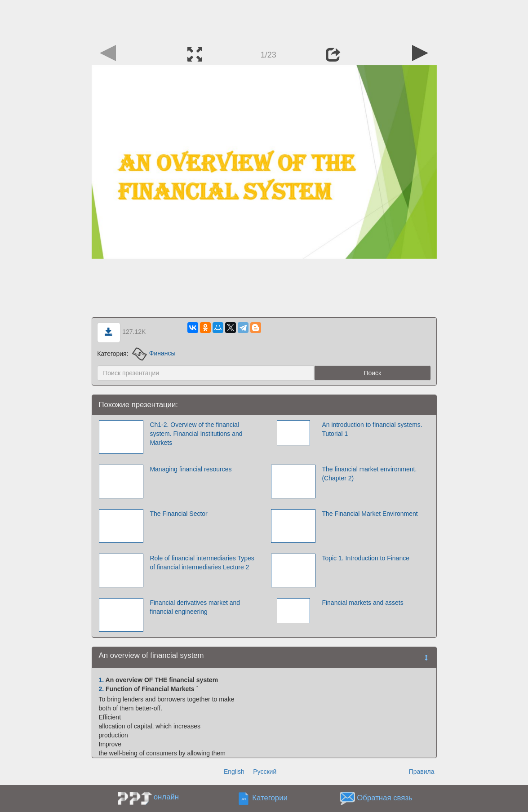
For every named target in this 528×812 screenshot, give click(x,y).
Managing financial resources (191, 469)
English (234, 772)
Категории (270, 798)
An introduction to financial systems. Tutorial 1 (372, 429)
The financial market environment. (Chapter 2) (369, 474)
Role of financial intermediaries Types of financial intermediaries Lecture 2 (202, 563)
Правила (422, 772)
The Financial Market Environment (370, 514)
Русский (265, 772)
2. (102, 689)
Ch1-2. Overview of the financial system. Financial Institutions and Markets (196, 434)
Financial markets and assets (362, 603)
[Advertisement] (264, 20)
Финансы (154, 353)
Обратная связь (385, 798)
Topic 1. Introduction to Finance (366, 558)
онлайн (166, 797)
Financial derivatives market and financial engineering (195, 607)
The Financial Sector (178, 514)
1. (102, 680)
